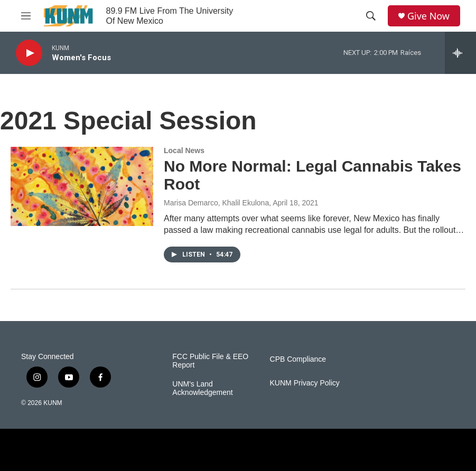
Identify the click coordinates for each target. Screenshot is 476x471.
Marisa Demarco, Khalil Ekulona (216, 203)
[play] (29, 53)
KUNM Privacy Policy (305, 383)
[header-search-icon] (371, 16)
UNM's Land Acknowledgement (202, 388)
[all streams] (460, 53)
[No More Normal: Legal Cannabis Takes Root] (82, 186)
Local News (184, 150)
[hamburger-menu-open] (26, 16)
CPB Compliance (298, 359)
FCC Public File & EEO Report (210, 361)
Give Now (428, 16)
